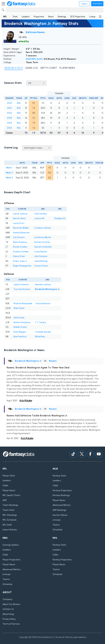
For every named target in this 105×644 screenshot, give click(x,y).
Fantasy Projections (62, 490)
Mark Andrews (20, 242)
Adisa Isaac (19, 318)
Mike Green (19, 308)
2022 (9, 113)
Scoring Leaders (11, 545)
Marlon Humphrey (22, 322)
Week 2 (9, 173)
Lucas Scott (19, 223)
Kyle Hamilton (20, 337)
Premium (97, 4)
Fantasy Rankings (61, 495)
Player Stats (9, 476)
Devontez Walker (21, 228)
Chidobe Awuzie (43, 332)
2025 (9, 128)
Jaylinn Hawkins (21, 285)
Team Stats (8, 510)
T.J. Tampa (40, 322)
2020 (9, 103)
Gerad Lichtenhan (43, 247)
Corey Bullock (41, 252)
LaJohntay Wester (43, 237)
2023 (9, 118)
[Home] (21, 4)
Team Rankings (10, 505)
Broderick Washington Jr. (47, 289)
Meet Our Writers (11, 604)
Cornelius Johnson (43, 228)
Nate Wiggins (20, 332)
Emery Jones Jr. (20, 261)
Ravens (53, 361)
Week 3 (9, 178)
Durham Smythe (42, 242)
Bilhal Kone (40, 337)
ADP (5, 500)
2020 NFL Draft (34, 59)
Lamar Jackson (20, 214)
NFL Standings (10, 515)
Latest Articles (10, 530)
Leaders (26, 17)
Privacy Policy (9, 619)
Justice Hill (39, 218)
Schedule (57, 530)
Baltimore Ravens (35, 32)
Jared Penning (41, 261)
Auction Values (60, 515)
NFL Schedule (10, 520)
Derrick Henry (19, 218)
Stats (15, 17)
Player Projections (11, 560)
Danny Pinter (19, 256)
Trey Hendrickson (22, 289)
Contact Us (8, 609)
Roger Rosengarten (22, 266)
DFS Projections (78, 17)
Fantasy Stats (59, 476)
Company (7, 599)
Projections (39, 17)
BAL (19, 103)
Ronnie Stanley (20, 247)
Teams (56, 525)
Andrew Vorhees (21, 252)
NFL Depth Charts (11, 495)
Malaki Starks (20, 327)
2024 (9, 123)
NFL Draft (7, 525)
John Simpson (41, 256)
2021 (9, 108)
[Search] (55, 10)
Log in (84, 4)
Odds (5, 485)
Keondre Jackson (43, 285)
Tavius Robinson (43, 303)
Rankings (62, 17)
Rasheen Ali (60, 218)
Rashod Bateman (21, 233)
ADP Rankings (59, 510)
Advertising (8, 614)
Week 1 (9, 168)
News (51, 17)
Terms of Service (11, 624)
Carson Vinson (41, 266)
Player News (9, 490)
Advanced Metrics (62, 505)
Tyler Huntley (40, 214)
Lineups (57, 520)
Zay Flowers (19, 237)
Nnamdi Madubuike (23, 303)
